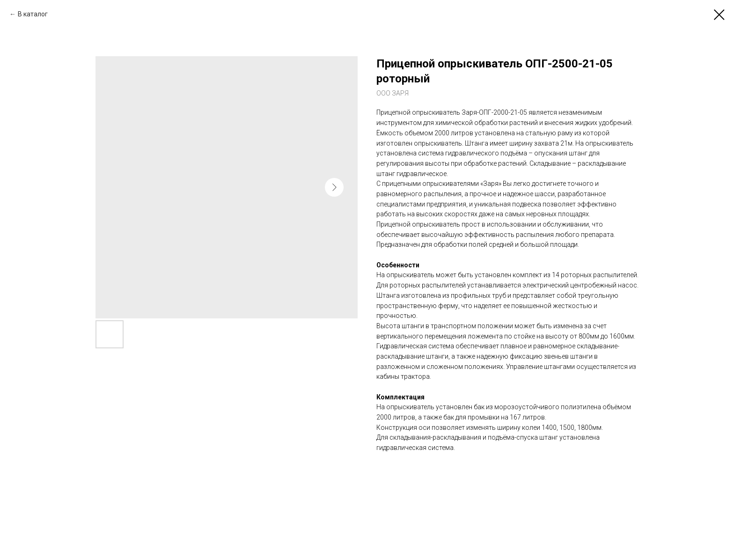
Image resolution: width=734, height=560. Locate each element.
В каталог (33, 14)
